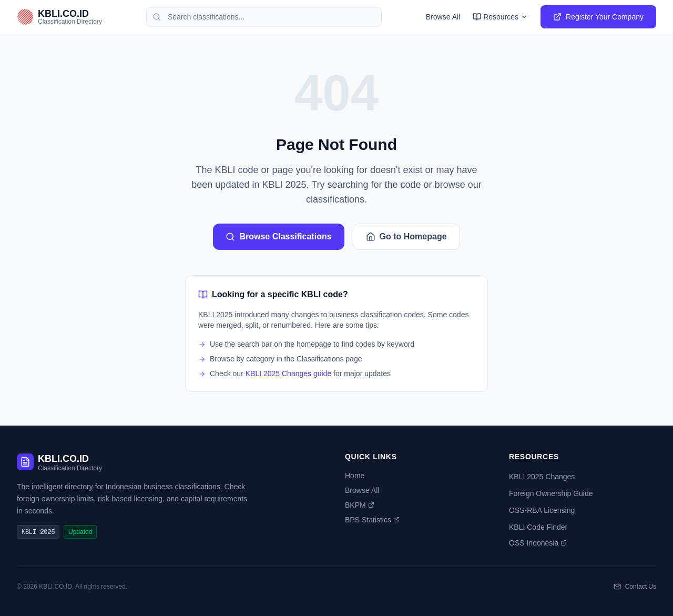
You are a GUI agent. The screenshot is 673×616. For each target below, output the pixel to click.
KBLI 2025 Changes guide (288, 373)
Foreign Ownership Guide (551, 493)
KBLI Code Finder (538, 527)
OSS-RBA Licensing (542, 510)
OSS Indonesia (538, 543)
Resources (500, 17)
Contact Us (635, 587)
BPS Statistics (372, 520)
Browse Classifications (278, 237)
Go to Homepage (406, 237)
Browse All (443, 17)
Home (355, 476)
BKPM (360, 505)
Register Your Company (598, 17)
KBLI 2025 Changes (542, 477)
